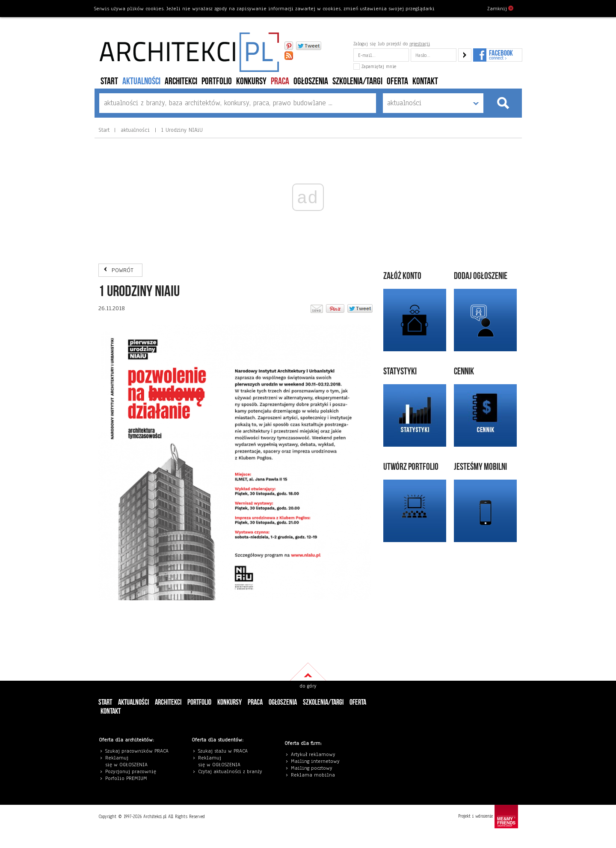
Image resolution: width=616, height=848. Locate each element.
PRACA (280, 82)
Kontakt (425, 82)
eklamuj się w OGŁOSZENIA (126, 761)
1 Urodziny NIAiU (181, 130)
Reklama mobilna (313, 775)
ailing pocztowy (314, 768)
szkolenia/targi (357, 82)
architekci (181, 82)
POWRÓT (123, 270)
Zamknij (500, 8)
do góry (308, 686)
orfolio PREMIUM (128, 778)
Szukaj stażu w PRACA (223, 751)
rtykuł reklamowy (315, 754)
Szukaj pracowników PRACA (137, 751)
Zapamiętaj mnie (375, 66)
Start (109, 82)
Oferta (397, 82)
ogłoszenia (311, 82)
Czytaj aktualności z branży (230, 771)
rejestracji (420, 44)
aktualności (141, 82)
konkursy (251, 82)
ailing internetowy (317, 761)
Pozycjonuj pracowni (129, 771)
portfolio (217, 82)
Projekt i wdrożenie (488, 817)
